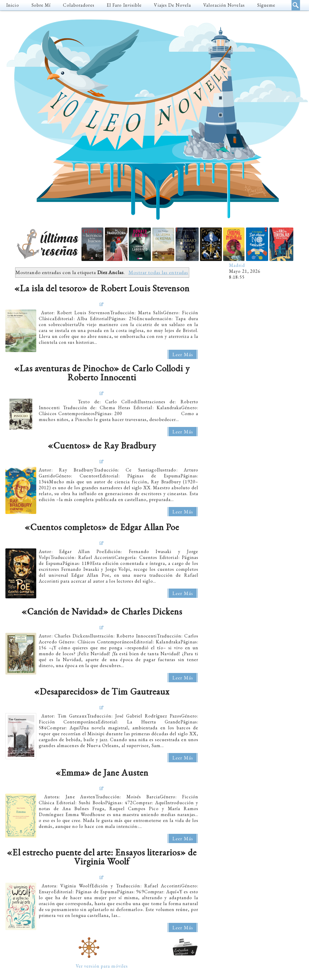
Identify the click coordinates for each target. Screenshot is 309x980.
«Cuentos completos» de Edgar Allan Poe (102, 527)
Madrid (237, 265)
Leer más (183, 354)
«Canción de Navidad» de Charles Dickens (102, 611)
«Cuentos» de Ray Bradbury (102, 445)
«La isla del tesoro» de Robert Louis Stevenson (102, 288)
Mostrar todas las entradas (158, 272)
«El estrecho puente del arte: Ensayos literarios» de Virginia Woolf (102, 857)
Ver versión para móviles (102, 966)
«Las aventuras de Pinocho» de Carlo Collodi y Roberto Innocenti (102, 373)
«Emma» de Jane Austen (102, 772)
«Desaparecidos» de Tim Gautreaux (102, 691)
